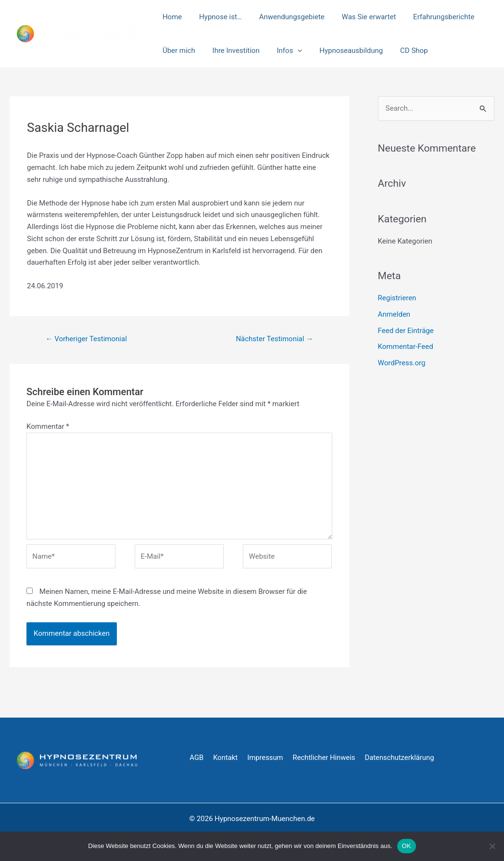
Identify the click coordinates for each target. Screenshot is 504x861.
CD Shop (401, 51)
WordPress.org (402, 363)
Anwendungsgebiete (285, 17)
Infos (283, 51)
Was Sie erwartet (359, 17)
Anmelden (394, 314)
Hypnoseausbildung (341, 51)
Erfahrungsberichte (431, 17)
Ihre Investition (232, 51)
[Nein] (492, 846)
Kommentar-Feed (406, 347)
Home (171, 17)
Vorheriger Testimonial (86, 339)
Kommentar (48, 426)
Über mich (177, 51)
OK (407, 846)
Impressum (266, 758)
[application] (291, 51)
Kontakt (226, 758)
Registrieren (397, 298)
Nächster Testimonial (274, 339)
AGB (196, 758)
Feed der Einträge (406, 331)
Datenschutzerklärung (402, 758)
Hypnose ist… (216, 17)
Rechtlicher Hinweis (326, 758)
